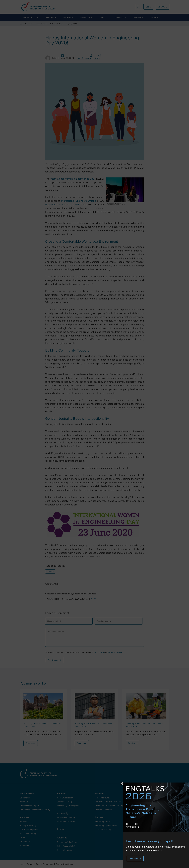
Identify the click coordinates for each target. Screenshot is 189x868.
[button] (121, 783)
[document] (94, 434)
